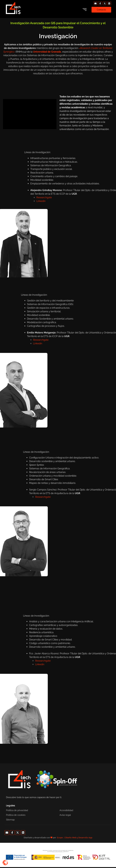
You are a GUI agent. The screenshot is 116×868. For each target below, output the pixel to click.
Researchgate (90, 497)
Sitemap (10, 820)
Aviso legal (65, 815)
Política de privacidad (17, 810)
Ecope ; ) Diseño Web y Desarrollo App (75, 838)
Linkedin (87, 664)
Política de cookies (16, 815)
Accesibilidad (66, 810)
